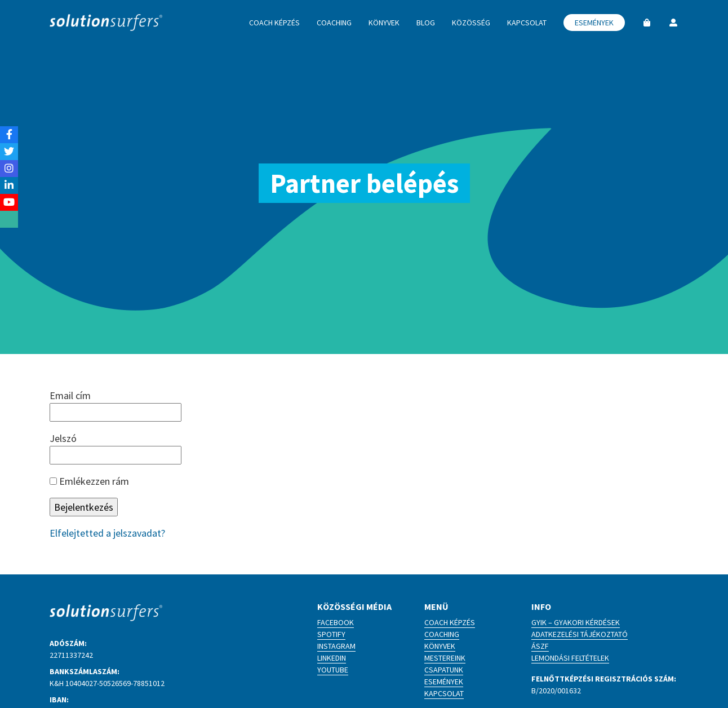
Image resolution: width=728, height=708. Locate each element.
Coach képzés (450, 622)
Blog (426, 23)
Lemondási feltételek (570, 658)
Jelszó (63, 438)
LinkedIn (332, 658)
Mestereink (445, 658)
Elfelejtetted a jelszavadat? (107, 533)
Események (444, 682)
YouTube (333, 670)
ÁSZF (540, 646)
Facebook (336, 622)
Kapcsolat (444, 693)
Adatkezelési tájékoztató (580, 634)
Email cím (70, 395)
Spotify (331, 634)
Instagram (336, 646)
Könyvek (440, 646)
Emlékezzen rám (89, 481)
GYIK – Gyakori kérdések (576, 622)
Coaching (442, 634)
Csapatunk (444, 670)
